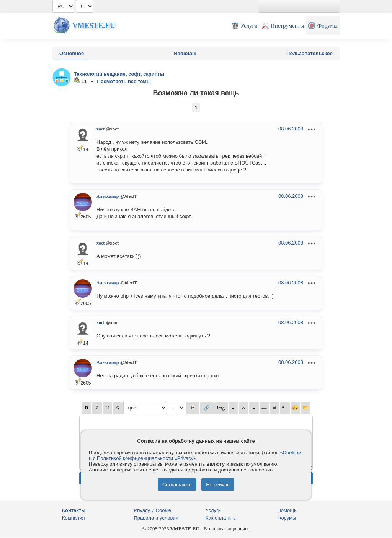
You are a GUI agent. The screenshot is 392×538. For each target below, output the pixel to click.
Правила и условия (156, 518)
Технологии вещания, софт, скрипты (119, 74)
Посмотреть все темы (124, 81)
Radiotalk (185, 53)
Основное (72, 53)
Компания (73, 518)
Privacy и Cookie (153, 510)
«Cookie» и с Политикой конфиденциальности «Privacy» (195, 455)
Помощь (287, 510)
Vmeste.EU (94, 25)
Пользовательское (310, 53)
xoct (100, 129)
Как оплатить (221, 518)
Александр (108, 196)
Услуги (213, 510)
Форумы (287, 518)
